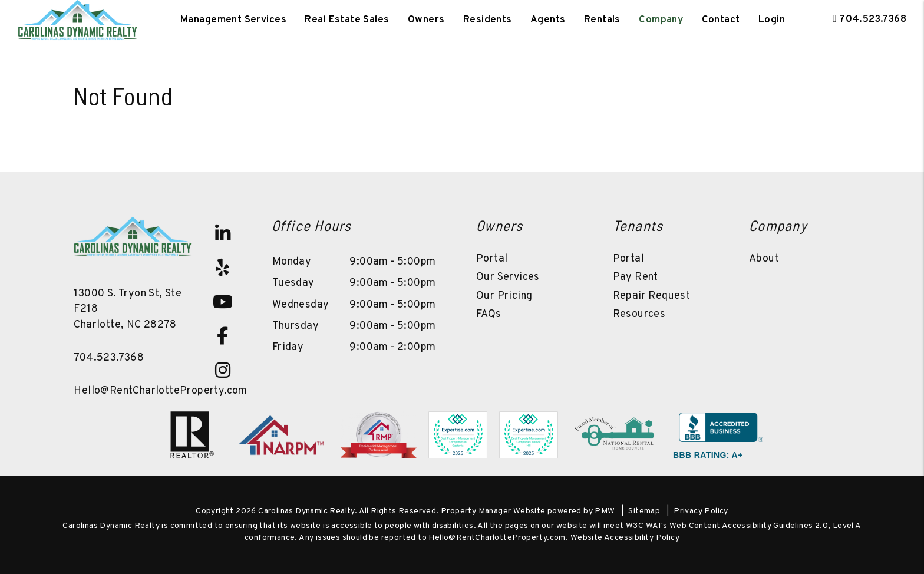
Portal (492, 259)
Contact (721, 20)
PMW (605, 511)
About (764, 259)
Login (772, 20)
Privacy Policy (701, 511)
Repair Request (652, 296)
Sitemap (644, 511)
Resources (639, 314)
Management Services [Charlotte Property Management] (233, 20)
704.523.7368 (873, 19)
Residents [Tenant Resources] (488, 20)
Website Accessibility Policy (625, 538)
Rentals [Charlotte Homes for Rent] (602, 20)
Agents (548, 20)
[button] (223, 233)
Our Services (508, 277)
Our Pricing (504, 296)
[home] (77, 20)
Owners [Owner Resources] (426, 20)
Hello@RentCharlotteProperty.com (160, 391)
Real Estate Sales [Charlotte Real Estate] (347, 20)
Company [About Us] (661, 20)
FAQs (489, 314)
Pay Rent (636, 277)
